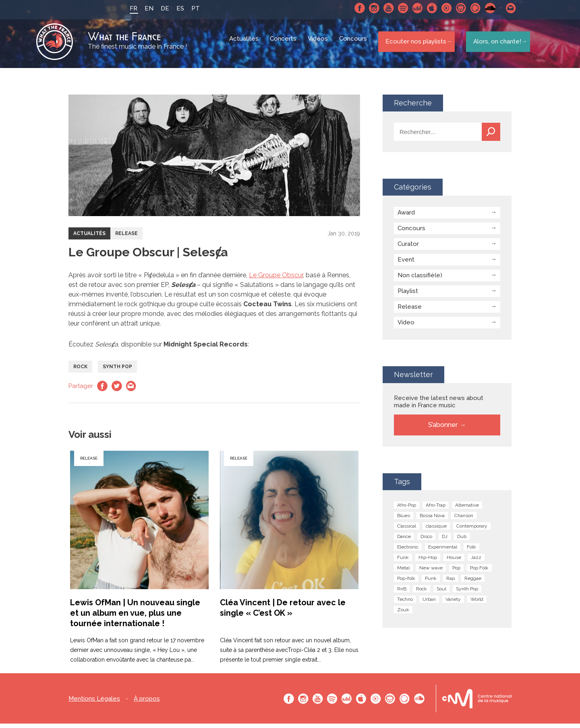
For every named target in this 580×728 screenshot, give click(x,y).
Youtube (384, 8)
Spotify (398, 8)
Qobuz (471, 8)
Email (131, 390)
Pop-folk (406, 583)
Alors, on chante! (495, 44)
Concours (354, 44)
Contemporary (472, 530)
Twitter (117, 390)
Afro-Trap (436, 509)
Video (406, 327)
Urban (429, 604)
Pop (456, 572)
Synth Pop (117, 371)
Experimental (443, 551)
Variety (453, 604)
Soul (441, 593)
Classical (407, 530)
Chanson (464, 520)
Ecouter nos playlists (414, 44)
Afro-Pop (407, 509)
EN (144, 8)
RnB (402, 593)
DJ (445, 541)
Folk (471, 551)
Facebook (355, 8)
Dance (404, 541)
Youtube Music (442, 8)
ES (175, 8)
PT (191, 8)
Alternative (467, 509)
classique (436, 530)
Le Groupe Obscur (276, 279)
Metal (403, 572)
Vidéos (319, 44)
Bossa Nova (432, 520)
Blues (404, 520)
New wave (431, 572)
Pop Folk (479, 572)
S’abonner (443, 429)
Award (406, 217)
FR (129, 8)
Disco (426, 541)
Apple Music (427, 8)
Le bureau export (477, 703)
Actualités (245, 44)
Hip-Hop (428, 562)
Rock (80, 371)
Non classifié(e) (420, 280)
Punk (431, 583)
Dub (462, 541)
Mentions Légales (94, 703)
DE (160, 8)
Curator (408, 248)
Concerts (284, 44)
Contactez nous (506, 8)
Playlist (408, 295)
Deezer (413, 8)
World (477, 604)
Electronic (408, 551)
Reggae (473, 583)
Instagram (369, 8)
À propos (147, 703)
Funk (403, 562)
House (454, 562)
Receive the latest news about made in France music (439, 406)
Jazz (476, 562)
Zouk (403, 614)
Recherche (491, 136)
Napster (456, 8)
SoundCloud (485, 8)
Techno (405, 604)
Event (406, 264)
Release (126, 238)
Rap (451, 583)
